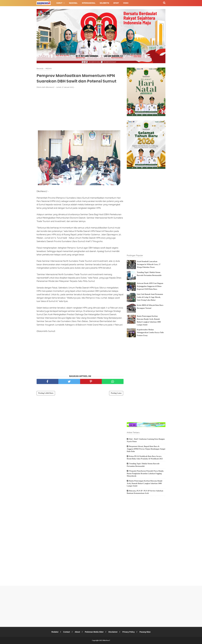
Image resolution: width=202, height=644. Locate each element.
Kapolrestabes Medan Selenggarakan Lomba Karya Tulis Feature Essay (150, 333)
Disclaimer (113, 632)
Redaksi (55, 632)
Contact (67, 632)
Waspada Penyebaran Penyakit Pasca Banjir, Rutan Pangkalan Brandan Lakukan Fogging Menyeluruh (145, 473)
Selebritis (104, 3)
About (77, 632)
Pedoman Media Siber (94, 632)
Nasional (73, 3)
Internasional (89, 3)
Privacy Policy (129, 632)
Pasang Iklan (145, 632)
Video (126, 3)
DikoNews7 (106, 640)
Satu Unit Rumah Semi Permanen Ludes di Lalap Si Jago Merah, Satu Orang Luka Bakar (150, 297)
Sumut (59, 3)
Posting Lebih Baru (46, 393)
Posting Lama (116, 393)
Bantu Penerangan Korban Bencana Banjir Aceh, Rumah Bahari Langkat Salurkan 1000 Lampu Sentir (145, 483)
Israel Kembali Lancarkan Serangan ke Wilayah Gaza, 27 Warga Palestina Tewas (149, 264)
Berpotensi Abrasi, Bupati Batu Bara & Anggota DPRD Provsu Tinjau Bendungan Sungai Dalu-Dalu (146, 449)
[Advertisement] (80, 109)
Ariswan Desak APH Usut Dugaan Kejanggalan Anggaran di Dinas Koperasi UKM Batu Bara (150, 286)
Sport (116, 3)
